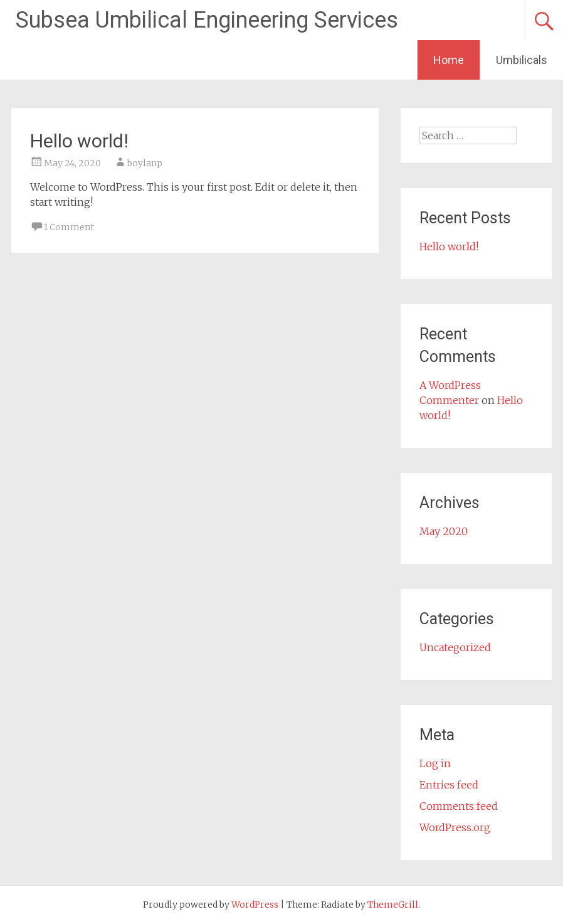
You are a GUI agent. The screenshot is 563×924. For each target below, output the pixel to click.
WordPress (255, 905)
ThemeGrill (393, 905)
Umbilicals (522, 60)
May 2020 (444, 531)
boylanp (145, 163)
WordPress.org (455, 827)
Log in (435, 763)
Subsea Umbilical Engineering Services (207, 20)
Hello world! (79, 141)
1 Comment (69, 227)
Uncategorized (455, 647)
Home (449, 60)
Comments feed (459, 806)
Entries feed (449, 785)
